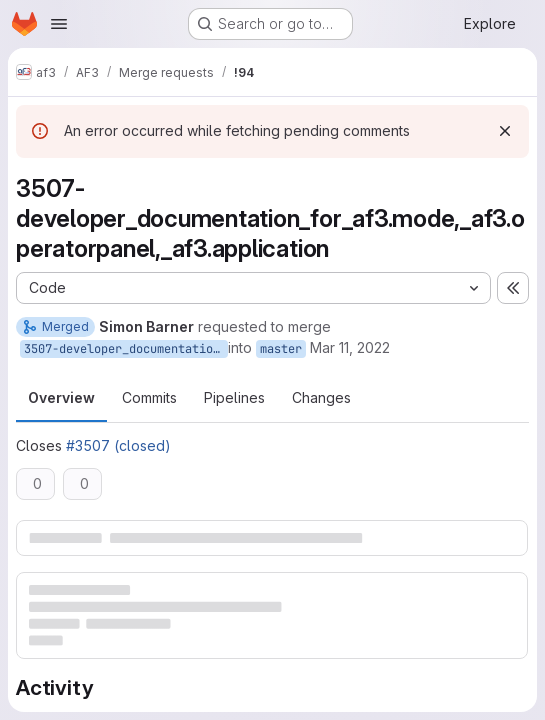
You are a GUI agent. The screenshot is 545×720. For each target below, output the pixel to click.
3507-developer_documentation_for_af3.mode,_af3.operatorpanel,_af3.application (126, 349)
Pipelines (234, 397)
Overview (61, 397)
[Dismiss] (505, 131)
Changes (321, 397)
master (281, 349)
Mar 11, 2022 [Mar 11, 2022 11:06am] (350, 347)
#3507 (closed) (118, 445)
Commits (149, 397)
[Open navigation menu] (59, 24)
